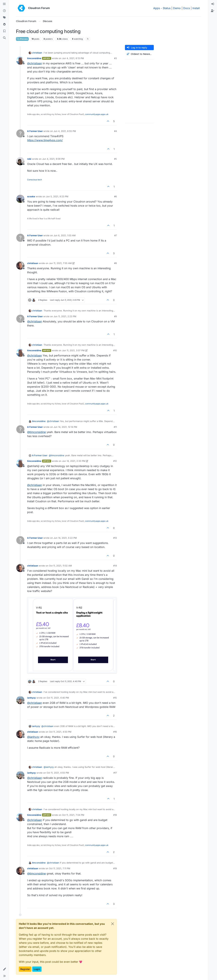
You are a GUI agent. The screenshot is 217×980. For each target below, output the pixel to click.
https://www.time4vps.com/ (45, 140)
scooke (31, 196)
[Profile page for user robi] (20, 161)
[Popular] (4, 24)
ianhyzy (31, 698)
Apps (157, 8)
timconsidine (34, 58)
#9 (115, 316)
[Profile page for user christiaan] (20, 266)
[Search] (4, 38)
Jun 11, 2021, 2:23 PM (65, 316)
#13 (115, 538)
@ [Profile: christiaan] (34, 63)
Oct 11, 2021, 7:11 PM (60, 868)
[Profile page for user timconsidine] (20, 61)
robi (29, 159)
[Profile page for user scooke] (20, 199)
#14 (115, 566)
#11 (115, 427)
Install (196, 8)
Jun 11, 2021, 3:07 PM (73, 350)
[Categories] (4, 4)
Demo (177, 8)
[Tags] (4, 18)
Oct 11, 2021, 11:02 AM (60, 566)
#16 (115, 732)
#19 (115, 868)
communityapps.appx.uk (97, 114)
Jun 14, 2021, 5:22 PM (65, 538)
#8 (115, 263)
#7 (116, 235)
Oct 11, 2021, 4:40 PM (58, 698)
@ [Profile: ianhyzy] (33, 737)
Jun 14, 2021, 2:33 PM (74, 461)
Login (37, 969)
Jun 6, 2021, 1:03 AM (65, 235)
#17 (115, 773)
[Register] (213, 11)
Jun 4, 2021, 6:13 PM (73, 58)
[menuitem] (213, 4)
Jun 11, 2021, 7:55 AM (60, 263)
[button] (4, 969)
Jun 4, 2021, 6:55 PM (65, 131)
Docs (187, 8)
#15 (115, 698)
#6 (115, 196)
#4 (115, 131)
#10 (115, 350)
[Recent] (4, 11)
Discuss (22, 39)
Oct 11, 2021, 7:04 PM (73, 815)
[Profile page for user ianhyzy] (20, 700)
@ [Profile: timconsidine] (36, 432)
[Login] (213, 4)
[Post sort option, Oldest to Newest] (139, 54)
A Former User (35, 131)
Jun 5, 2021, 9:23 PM (57, 196)
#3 (115, 58)
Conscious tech (34, 180)
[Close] (113, 924)
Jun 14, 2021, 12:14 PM (65, 427)
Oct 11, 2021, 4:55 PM (58, 773)
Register (25, 969)
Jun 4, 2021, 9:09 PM (53, 159)
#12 (115, 461)
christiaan (37, 53)
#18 (115, 815)
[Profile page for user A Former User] (20, 133)
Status (167, 8)
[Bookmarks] (4, 31)
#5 (115, 159)
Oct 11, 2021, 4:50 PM (60, 732)
